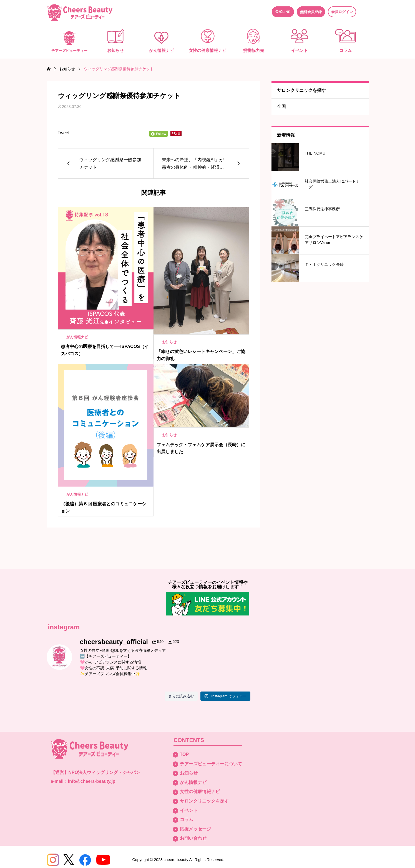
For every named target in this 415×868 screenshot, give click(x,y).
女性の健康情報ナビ (207, 50)
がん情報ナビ (162, 50)
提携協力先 (254, 50)
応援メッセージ (195, 829)
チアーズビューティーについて (211, 764)
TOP (184, 754)
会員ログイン (342, 12)
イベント (300, 50)
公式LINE (283, 12)
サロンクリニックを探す (204, 801)
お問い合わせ (193, 838)
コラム (345, 50)
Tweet (64, 133)
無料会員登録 (311, 12)
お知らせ (115, 50)
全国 (281, 106)
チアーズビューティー (69, 51)
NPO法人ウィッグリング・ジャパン (105, 772)
